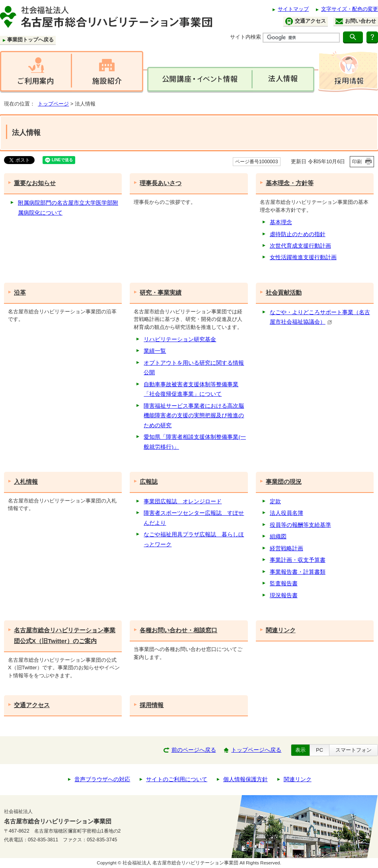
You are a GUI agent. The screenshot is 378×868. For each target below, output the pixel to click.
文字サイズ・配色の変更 (350, 9)
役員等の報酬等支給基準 (300, 525)
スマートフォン (354, 750)
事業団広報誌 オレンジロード (183, 501)
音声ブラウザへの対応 (102, 779)
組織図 (278, 537)
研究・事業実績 (161, 292)
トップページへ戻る (256, 750)
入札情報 (26, 482)
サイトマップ (293, 9)
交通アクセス (306, 21)
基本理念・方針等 (290, 183)
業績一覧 (155, 351)
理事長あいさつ (161, 183)
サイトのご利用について (177, 779)
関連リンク (281, 630)
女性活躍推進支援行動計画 (303, 257)
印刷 (357, 162)
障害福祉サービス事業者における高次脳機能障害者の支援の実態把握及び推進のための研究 (194, 416)
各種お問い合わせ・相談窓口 (178, 630)
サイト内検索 (246, 37)
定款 (275, 501)
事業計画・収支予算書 (298, 560)
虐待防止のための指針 (298, 234)
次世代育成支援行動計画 (300, 246)
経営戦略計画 (286, 548)
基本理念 (281, 222)
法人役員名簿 (286, 513)
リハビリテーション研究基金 (180, 339)
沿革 (20, 292)
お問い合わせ (356, 21)
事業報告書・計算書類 (298, 572)
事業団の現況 (284, 482)
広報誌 (149, 482)
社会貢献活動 (284, 292)
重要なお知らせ (35, 183)
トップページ (53, 104)
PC (320, 750)
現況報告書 (284, 595)
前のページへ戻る (194, 750)
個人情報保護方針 (246, 779)
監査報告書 (284, 584)
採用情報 (152, 705)
